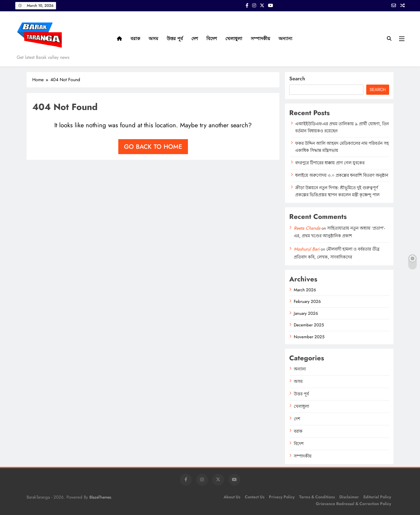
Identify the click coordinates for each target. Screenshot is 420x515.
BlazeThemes (100, 497)
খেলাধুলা (234, 39)
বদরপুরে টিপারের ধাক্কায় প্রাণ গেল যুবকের (330, 163)
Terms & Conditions (317, 497)
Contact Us (255, 497)
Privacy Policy (282, 497)
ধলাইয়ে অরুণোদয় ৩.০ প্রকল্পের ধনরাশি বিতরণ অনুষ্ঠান (342, 175)
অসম (153, 39)
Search (297, 79)
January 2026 (306, 313)
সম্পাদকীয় (260, 39)
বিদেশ (212, 39)
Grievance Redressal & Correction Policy (353, 504)
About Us (232, 497)
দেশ (195, 39)
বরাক (135, 39)
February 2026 (307, 301)
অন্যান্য (285, 39)
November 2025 (309, 337)
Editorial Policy (377, 497)
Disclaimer (349, 497)
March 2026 (305, 290)
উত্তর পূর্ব (175, 39)
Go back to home (153, 146)
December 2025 (309, 325)
